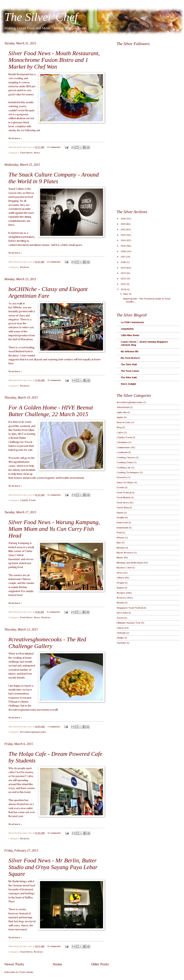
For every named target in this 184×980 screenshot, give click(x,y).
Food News (26, 153)
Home (57, 964)
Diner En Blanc (125, 482)
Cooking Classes (126, 457)
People (120, 583)
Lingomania (127, 329)
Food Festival (124, 492)
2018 (124, 262)
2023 (124, 278)
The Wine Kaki (129, 377)
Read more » (15, 138)
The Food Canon (130, 371)
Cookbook (122, 452)
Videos (120, 628)
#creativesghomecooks (33, 732)
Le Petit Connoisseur (132, 322)
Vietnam (121, 633)
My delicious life (130, 351)
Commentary (124, 447)
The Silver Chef (41, 17)
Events (120, 487)
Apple (120, 417)
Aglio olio (122, 412)
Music (120, 557)
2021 (123, 268)
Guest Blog (123, 507)
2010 (124, 219)
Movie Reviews (125, 553)
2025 (124, 284)
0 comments (54, 147)
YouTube (121, 643)
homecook (122, 522)
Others (120, 578)
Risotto (120, 603)
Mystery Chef (124, 568)
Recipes (121, 593)
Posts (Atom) (26, 972)
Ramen (120, 588)
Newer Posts (14, 964)
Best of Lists (124, 422)
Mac (119, 543)
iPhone (120, 538)
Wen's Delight (128, 384)
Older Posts (100, 964)
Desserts (122, 477)
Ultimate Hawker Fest (128, 623)
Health (120, 517)
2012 (123, 229)
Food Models (124, 497)
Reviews (25, 267)
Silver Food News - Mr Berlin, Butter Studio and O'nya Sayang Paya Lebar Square (53, 867)
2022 (124, 273)
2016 (124, 251)
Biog (119, 427)
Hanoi (120, 513)
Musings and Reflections (130, 563)
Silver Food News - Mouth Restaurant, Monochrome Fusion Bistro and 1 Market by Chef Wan (54, 60)
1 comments (54, 727)
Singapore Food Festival (130, 608)
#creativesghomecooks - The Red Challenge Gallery (47, 643)
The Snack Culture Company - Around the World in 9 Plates (54, 178)
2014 (124, 240)
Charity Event (28, 500)
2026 (124, 289)
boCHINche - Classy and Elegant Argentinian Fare (48, 292)
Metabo (121, 548)
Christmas (122, 442)
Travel (120, 618)
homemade (123, 528)
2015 (123, 246)
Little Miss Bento (130, 335)
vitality (120, 638)
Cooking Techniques (128, 472)
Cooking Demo (125, 462)
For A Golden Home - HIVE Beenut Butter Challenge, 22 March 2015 (51, 411)
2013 (123, 235)
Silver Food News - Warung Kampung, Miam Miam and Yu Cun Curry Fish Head (54, 529)
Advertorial (123, 407)
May (126, 294)
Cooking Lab (124, 467)
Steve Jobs (122, 613)
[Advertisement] (130, 144)
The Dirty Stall (129, 364)
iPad (119, 532)
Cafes (120, 432)
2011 (123, 224)
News (37, 153)
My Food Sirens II (130, 358)
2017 (123, 257)
